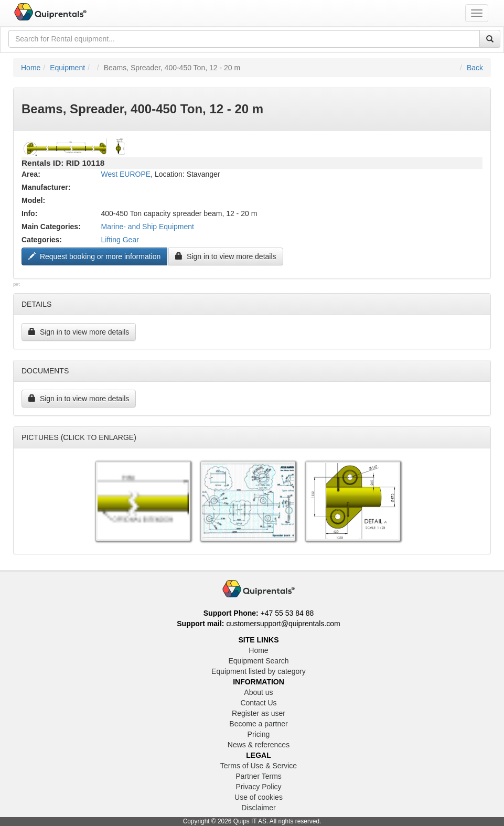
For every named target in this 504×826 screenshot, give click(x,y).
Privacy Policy (258, 787)
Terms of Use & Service (259, 766)
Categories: (42, 240)
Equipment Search (258, 661)
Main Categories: (51, 227)
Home (31, 68)
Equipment (67, 68)
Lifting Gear (120, 240)
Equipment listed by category (259, 671)
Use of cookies (259, 797)
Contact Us (258, 703)
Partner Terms (259, 776)
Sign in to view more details (226, 256)
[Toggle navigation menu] (477, 13)
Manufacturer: (46, 187)
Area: (31, 174)
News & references (259, 745)
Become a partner (258, 724)
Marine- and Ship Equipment (147, 227)
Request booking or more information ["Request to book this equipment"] (94, 256)
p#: (17, 284)
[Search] (490, 39)
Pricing (259, 734)
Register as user (259, 713)
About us (258, 692)
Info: (29, 213)
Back (475, 68)
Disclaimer (258, 808)
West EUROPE (126, 174)
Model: (33, 200)
